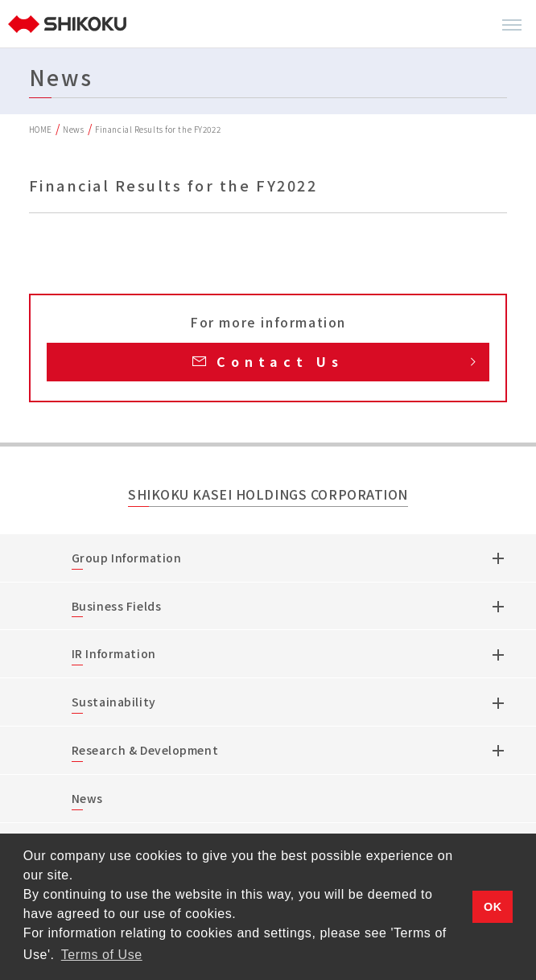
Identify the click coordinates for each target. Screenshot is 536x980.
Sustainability (114, 702)
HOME (41, 129)
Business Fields (116, 606)
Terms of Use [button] (102, 955)
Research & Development (145, 750)
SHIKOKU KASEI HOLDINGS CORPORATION (268, 495)
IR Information (114, 653)
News (73, 129)
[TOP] (69, 24)
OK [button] (493, 907)
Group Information (127, 558)
